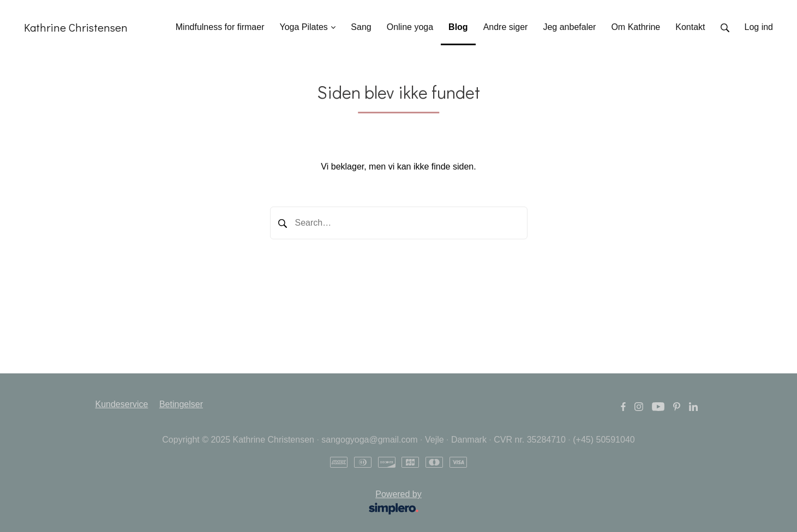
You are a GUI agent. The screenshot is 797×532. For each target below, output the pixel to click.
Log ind (759, 27)
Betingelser (181, 404)
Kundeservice (122, 404)
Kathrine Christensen (76, 27)
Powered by (262, 503)
